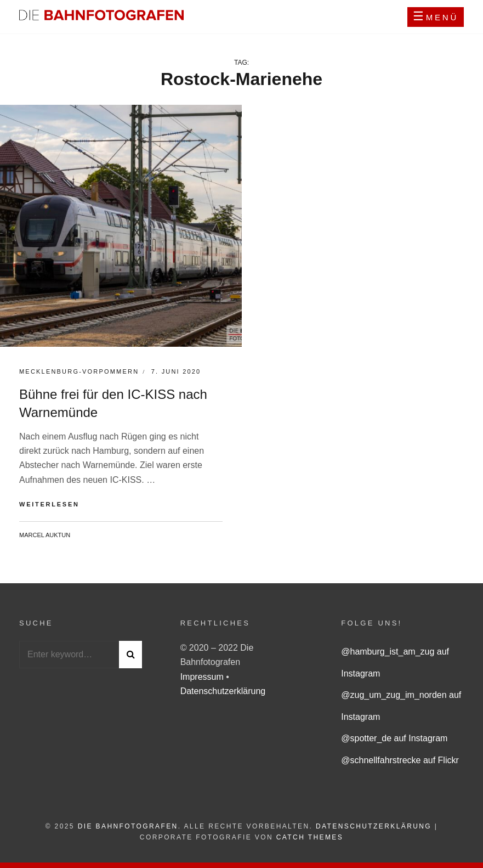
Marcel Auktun (45, 535)
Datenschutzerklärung (223, 691)
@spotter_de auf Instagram (394, 738)
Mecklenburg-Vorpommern (79, 371)
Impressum (203, 677)
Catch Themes (310, 837)
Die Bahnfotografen (128, 826)
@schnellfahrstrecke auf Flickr (400, 760)
